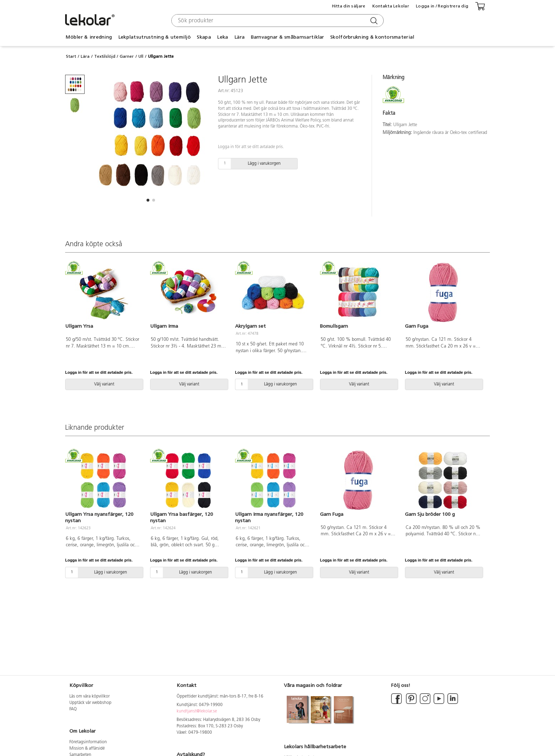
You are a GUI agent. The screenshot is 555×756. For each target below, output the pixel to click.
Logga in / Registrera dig (442, 6)
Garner (127, 56)
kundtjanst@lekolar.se (197, 711)
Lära (239, 37)
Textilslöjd (105, 56)
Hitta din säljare (349, 6)
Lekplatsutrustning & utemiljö (155, 37)
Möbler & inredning (89, 37)
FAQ (73, 709)
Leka (222, 37)
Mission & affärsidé (87, 749)
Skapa (204, 37)
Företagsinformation (88, 742)
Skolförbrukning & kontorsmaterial (372, 37)
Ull (141, 56)
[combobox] (277, 21)
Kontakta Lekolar (391, 6)
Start (71, 56)
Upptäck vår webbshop (90, 703)
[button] (148, 200)
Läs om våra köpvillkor (90, 696)
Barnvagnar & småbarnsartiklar (288, 37)
